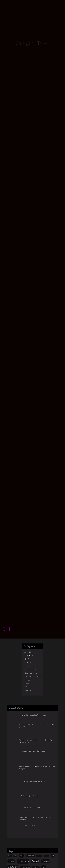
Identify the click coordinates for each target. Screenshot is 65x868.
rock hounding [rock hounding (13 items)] (13, 832)
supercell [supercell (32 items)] (13, 836)
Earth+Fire (29, 592)
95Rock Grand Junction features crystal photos (36, 755)
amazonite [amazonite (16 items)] (30, 792)
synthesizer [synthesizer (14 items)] (24, 837)
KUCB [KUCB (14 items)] (22, 809)
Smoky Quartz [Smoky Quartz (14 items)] (43, 832)
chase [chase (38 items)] (11, 798)
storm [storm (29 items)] (53, 831)
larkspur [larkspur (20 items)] (41, 809)
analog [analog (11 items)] (47, 792)
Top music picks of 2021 (30, 744)
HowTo (27, 596)
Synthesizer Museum (33, 613)
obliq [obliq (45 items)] (20, 820)
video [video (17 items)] (21, 841)
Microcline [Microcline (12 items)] (11, 815)
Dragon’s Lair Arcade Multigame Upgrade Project (37, 704)
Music (27, 603)
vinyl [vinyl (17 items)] (27, 841)
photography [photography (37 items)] (33, 820)
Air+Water (29, 589)
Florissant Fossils (28, 762)
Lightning (29, 599)
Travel (27, 620)
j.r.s (49, 865)
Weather (28, 627)
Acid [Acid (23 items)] (22, 792)
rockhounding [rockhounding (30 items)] (43, 826)
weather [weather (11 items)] (34, 842)
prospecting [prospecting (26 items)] (48, 821)
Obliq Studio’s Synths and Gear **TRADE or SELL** (37, 662)
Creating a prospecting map (33, 718)
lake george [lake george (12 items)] (31, 809)
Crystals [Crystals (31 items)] (46, 798)
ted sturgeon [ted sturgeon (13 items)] (44, 837)
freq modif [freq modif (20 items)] (13, 809)
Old (6, 565)
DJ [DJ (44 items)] (44, 803)
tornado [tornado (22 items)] (12, 841)
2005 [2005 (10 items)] (15, 792)
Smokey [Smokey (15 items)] (23, 832)
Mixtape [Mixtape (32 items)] (28, 815)
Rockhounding (31, 610)
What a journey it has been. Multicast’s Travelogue (35, 678)
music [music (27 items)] (11, 821)
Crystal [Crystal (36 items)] (35, 798)
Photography (30, 606)
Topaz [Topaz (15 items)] (53, 837)
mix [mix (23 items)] (19, 815)
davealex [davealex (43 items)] (13, 803)
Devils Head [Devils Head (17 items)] (25, 804)
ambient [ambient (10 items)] (39, 792)
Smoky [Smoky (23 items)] (32, 832)
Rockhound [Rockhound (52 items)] (26, 826)
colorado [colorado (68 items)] (23, 798)
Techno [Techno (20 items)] (34, 837)
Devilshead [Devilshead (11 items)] (36, 804)
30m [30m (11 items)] (10, 792)
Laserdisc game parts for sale (33, 687)
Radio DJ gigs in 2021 (29, 732)
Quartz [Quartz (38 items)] (12, 826)
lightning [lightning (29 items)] (52, 809)
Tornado (28, 616)
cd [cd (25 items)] (53, 792)
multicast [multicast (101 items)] (42, 814)
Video (27, 623)
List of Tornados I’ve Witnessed (33, 651)
